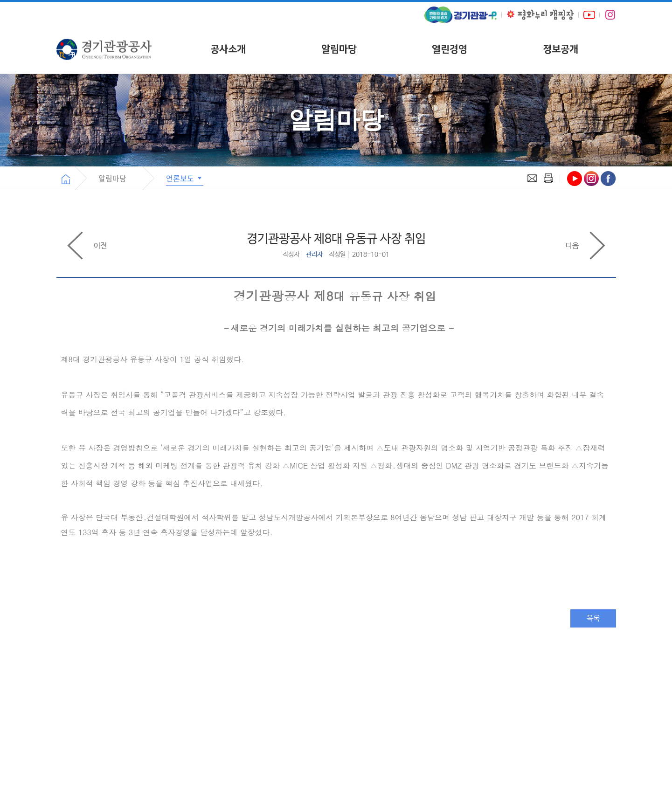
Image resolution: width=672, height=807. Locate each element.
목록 (593, 618)
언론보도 (185, 178)
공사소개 (228, 49)
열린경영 (450, 49)
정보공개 (561, 49)
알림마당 (339, 49)
